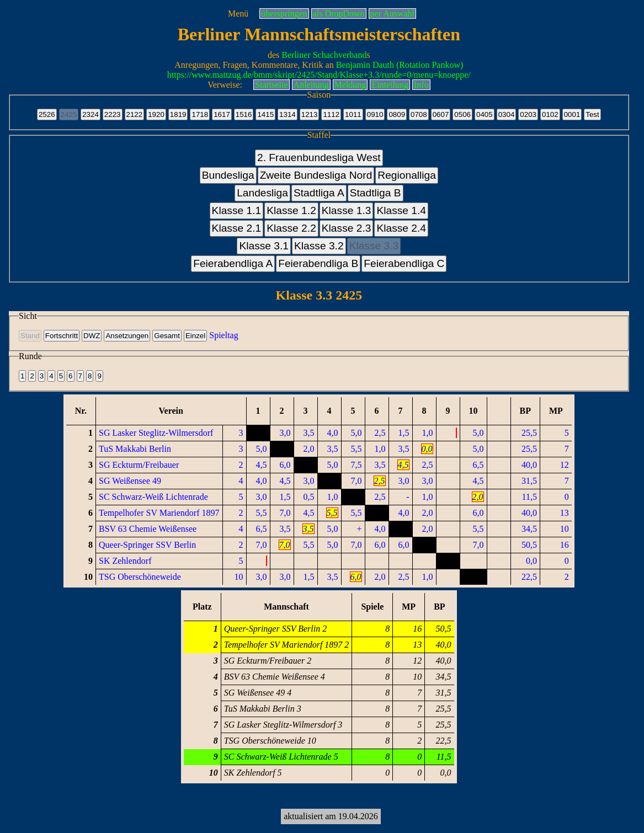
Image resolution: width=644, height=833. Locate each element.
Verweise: (225, 85)
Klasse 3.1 (264, 246)
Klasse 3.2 (319, 246)
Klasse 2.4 (401, 228)
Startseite (272, 85)
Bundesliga (228, 175)
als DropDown (339, 14)
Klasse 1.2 (291, 210)
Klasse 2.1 (237, 228)
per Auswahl (392, 14)
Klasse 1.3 (347, 210)
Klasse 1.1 (237, 210)
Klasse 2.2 (291, 228)
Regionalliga (407, 175)
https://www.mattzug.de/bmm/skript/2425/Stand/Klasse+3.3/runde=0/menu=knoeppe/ (319, 75)
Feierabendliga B (318, 263)
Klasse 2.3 (347, 228)
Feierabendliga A (233, 263)
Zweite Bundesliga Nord (316, 175)
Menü (238, 14)
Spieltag (223, 335)
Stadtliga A (319, 193)
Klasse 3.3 (374, 246)
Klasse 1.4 (401, 210)
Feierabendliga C (404, 263)
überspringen (284, 14)
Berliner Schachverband (324, 55)
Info (421, 85)
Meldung (350, 85)
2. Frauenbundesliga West (319, 157)
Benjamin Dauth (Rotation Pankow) (400, 65)
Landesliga (262, 193)
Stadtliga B (376, 193)
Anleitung (311, 85)
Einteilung (390, 85)
